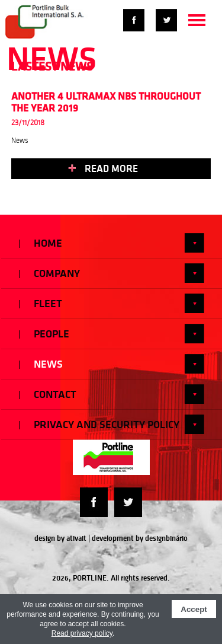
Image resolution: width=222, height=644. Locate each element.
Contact (112, 394)
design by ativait (60, 538)
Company (112, 273)
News (112, 364)
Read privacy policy (82, 633)
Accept (194, 609)
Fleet (112, 303)
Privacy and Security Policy (112, 424)
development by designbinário (140, 538)
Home (112, 243)
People (112, 334)
